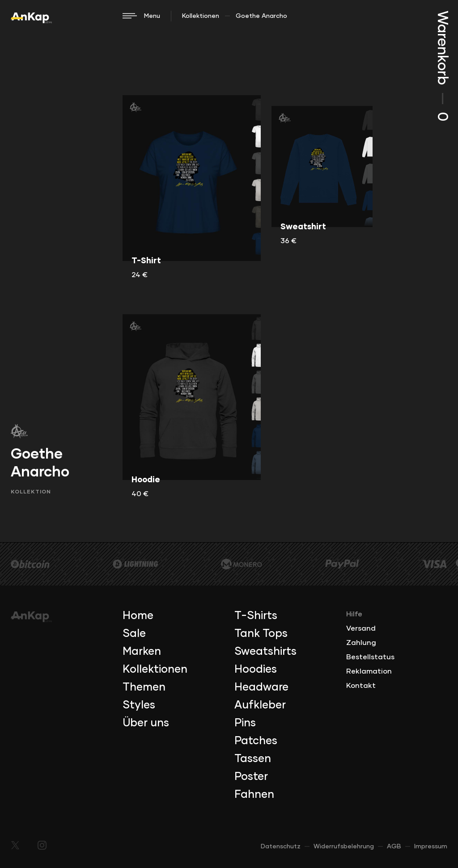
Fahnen (254, 795)
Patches (256, 741)
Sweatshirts (265, 652)
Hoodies (256, 670)
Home (138, 616)
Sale (134, 634)
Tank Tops (261, 634)
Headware (261, 687)
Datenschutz (281, 847)
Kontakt (361, 686)
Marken (142, 652)
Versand (361, 628)
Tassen (253, 759)
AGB (394, 847)
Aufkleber (260, 705)
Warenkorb (442, 66)
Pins (245, 723)
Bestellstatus (370, 657)
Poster (251, 777)
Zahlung (361, 643)
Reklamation (369, 671)
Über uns (146, 723)
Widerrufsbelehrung (344, 847)
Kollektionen (201, 16)
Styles (139, 705)
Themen (144, 687)
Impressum (431, 847)
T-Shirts (256, 616)
